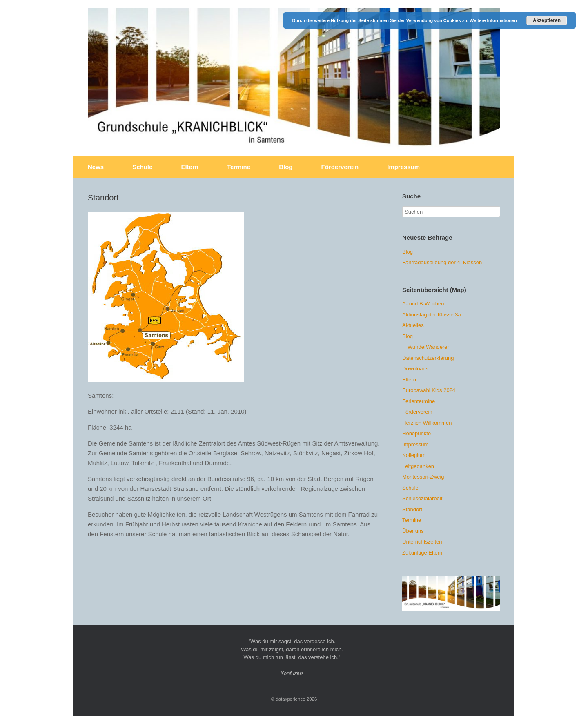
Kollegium (414, 455)
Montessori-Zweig (423, 477)
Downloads (415, 369)
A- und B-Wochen (423, 304)
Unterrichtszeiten (422, 542)
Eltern (190, 167)
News (96, 167)
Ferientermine (419, 401)
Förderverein (340, 167)
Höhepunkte (416, 433)
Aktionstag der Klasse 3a (432, 315)
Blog (286, 167)
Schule (142, 167)
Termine (239, 167)
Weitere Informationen (493, 20)
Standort (412, 509)
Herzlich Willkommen (427, 423)
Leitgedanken (418, 466)
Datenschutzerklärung (428, 358)
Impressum (403, 167)
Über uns (413, 531)
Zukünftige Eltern (422, 553)
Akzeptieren (547, 20)
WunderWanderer (428, 347)
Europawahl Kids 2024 (429, 390)
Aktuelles (413, 325)
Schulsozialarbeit (422, 498)
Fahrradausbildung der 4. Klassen (442, 262)
